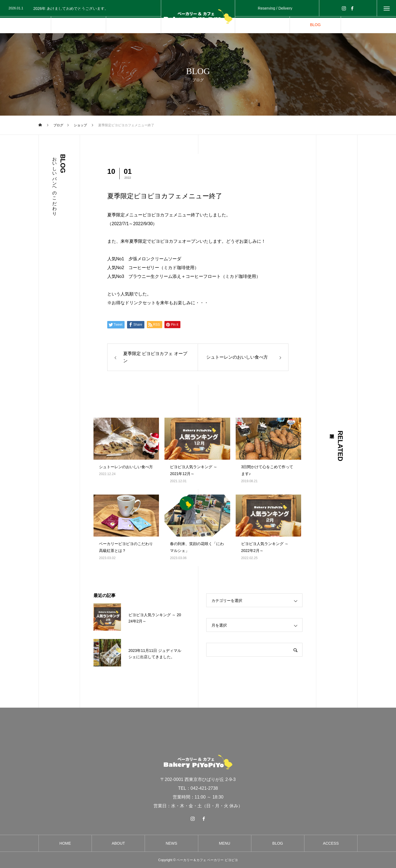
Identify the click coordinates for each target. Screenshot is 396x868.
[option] (82, 9)
